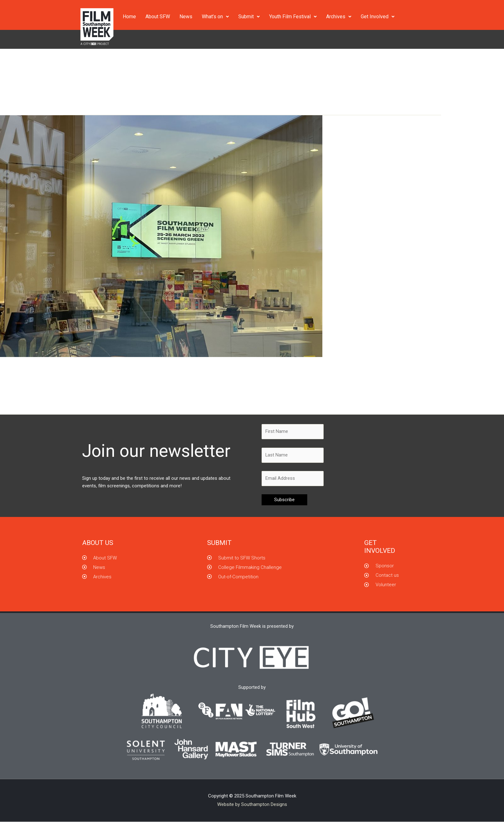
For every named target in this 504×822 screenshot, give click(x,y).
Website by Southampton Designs (252, 805)
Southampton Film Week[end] (148, 382)
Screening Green (98, 382)
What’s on (215, 17)
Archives (339, 17)
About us (98, 543)
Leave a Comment (25, 382)
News (186, 17)
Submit (249, 17)
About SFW (158, 17)
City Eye (57, 382)
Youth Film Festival (293, 17)
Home (129, 17)
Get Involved (378, 17)
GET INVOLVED (380, 547)
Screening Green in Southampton (76, 370)
